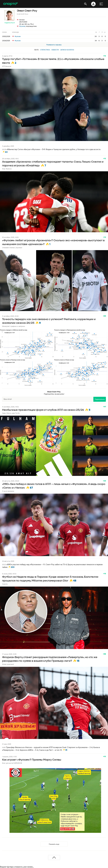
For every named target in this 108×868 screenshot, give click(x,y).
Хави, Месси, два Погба (11, 413)
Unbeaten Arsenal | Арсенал (12, 248)
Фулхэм (22, 26)
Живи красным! (8, 664)
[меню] (101, 4)
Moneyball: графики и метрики (14, 326)
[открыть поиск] (85, 4)
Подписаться (10, 23)
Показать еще (54, 844)
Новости (55, 50)
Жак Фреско (7, 169)
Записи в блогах (67, 50)
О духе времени (8, 491)
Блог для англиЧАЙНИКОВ (12, 763)
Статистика (45, 50)
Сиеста (5, 584)
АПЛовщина (7, 66)
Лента (36, 50)
